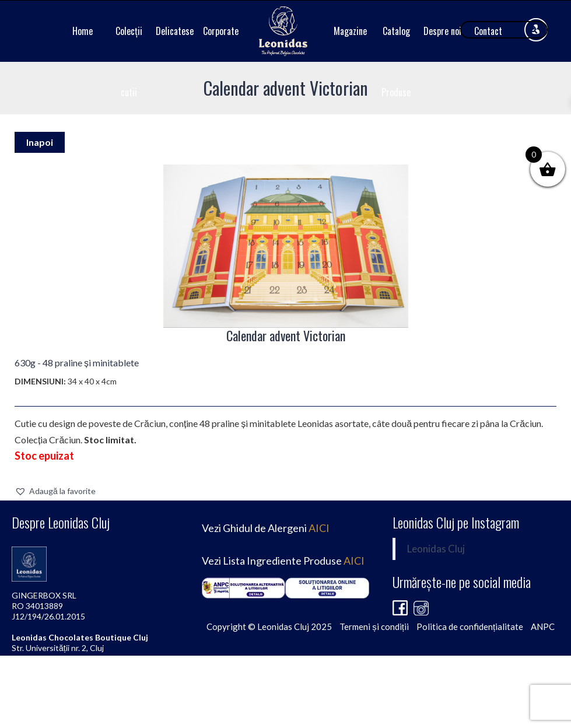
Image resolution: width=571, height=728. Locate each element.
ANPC (543, 626)
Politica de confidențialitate (470, 626)
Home (83, 31)
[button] (55, 491)
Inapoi (40, 142)
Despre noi (442, 31)
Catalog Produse (396, 62)
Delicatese (175, 31)
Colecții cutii (129, 62)
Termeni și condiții (374, 626)
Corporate (221, 31)
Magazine (350, 31)
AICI (319, 528)
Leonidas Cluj (436, 549)
